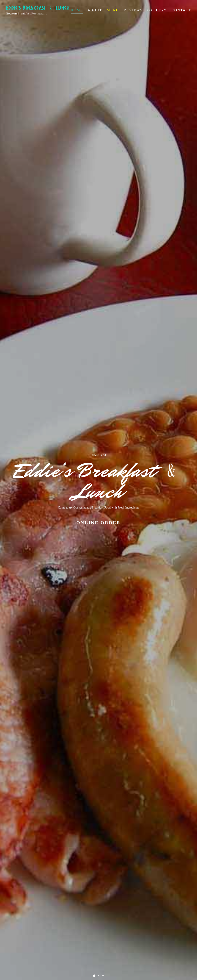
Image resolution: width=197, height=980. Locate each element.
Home (77, 10)
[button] (94, 976)
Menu (113, 10)
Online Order (99, 523)
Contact (181, 10)
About (95, 10)
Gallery (157, 10)
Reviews (133, 10)
